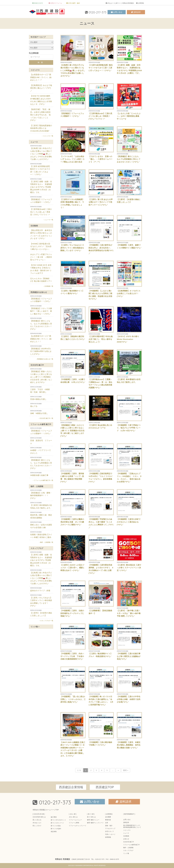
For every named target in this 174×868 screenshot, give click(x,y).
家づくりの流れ (56, 826)
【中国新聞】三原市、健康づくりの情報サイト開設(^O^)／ (129, 232)
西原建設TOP (105, 787)
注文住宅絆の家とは (39, 817)
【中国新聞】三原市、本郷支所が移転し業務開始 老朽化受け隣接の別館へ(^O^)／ (129, 730)
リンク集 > (35, 627)
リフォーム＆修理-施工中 (41, 424)
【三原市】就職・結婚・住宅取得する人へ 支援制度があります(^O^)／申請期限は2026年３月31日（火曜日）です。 (129, 55)
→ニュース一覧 (48, 220)
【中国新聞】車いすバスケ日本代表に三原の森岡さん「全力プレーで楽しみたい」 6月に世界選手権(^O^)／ (101, 686)
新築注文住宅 (38, 3)
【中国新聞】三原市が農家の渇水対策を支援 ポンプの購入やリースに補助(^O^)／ (73, 507)
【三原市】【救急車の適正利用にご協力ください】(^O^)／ (73, 323)
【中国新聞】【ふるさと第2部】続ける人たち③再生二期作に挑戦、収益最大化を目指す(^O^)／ (101, 280)
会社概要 (108, 817)
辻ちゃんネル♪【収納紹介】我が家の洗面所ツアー (41, 280)
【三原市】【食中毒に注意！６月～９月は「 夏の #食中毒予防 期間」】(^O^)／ (129, 599)
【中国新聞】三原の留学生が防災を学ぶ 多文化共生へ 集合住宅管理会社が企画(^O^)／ (101, 235)
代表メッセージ (110, 834)
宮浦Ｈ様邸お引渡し (41, 398)
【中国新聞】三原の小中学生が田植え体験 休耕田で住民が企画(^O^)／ (129, 685)
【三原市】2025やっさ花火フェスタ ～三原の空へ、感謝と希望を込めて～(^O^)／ (73, 553)
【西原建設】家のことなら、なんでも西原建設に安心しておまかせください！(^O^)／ (129, 145)
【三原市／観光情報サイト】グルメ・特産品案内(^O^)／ (101, 640)
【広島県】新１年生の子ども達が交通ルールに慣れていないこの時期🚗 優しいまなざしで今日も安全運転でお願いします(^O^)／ (73, 56)
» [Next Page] (118, 770)
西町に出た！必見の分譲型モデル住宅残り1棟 (41, 525)
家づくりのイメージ (57, 823)
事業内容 (108, 820)
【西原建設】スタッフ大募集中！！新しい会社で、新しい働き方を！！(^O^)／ (41, 310)
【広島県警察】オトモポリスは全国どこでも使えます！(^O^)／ (129, 279)
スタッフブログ (37, 548)
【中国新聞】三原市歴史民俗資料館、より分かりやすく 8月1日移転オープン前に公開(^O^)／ (101, 554)
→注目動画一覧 (48, 286)
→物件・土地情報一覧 (46, 542)
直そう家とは (91, 817)
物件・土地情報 (37, 486)
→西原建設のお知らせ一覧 (44, 359)
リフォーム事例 (74, 823)
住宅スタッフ (109, 831)
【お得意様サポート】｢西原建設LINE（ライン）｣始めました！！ (41, 338)
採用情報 (108, 837)
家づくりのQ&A (56, 829)
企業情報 (141, 3)
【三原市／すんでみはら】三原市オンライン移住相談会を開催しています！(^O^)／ (73, 233)
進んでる (41, 405)
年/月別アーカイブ (38, 37)
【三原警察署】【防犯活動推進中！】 (101, 597)
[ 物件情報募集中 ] (129, 814)
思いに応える (37, 820)
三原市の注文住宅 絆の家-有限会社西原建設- (47, 12)
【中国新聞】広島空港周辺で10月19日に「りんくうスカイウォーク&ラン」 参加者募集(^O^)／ (101, 463)
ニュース (34, 142)
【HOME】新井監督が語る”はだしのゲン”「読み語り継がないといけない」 (41, 246)
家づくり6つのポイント (58, 820)
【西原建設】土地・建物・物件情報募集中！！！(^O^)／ (41, 494)
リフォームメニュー (75, 820)
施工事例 (54, 817)
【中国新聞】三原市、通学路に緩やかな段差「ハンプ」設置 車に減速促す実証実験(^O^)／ (73, 463)
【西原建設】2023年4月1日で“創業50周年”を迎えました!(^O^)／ (41, 350)
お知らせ (126, 839)
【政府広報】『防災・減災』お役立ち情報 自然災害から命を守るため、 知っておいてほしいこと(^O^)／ (40, 115)
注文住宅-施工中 (37, 365)
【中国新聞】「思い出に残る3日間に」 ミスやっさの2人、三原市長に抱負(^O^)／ (73, 685)
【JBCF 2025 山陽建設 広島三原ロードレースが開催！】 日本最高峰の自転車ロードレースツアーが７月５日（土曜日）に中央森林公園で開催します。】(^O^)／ (73, 734)
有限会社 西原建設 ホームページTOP (46, 810)
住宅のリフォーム (56, 3)
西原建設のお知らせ (39, 292)
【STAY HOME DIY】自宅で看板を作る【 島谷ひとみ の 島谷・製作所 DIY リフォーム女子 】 (41, 269)
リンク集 (126, 853)
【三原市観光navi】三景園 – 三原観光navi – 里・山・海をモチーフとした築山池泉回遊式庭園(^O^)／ (101, 369)
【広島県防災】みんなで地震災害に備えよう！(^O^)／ (41, 88)
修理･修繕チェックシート (95, 823)
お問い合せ (118, 12)
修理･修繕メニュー (93, 820)
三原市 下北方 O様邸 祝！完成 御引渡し (41, 390)
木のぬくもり (37, 823)
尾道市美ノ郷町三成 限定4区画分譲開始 (41, 515)
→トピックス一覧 (47, 136)
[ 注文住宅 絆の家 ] (39, 814)
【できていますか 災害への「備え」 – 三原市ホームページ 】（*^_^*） (101, 145)
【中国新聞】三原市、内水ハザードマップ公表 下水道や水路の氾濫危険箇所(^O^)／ (73, 642)
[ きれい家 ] (73, 814)
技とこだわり (37, 826)
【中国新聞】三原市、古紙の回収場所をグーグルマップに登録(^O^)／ (73, 599)
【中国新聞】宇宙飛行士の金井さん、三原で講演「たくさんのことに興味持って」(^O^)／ (101, 509)
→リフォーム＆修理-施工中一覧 (43, 480)
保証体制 (54, 832)
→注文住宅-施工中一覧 (46, 418)
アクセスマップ (110, 829)
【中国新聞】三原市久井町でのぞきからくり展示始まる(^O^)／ (129, 507)
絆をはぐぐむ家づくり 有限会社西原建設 (121, 3)
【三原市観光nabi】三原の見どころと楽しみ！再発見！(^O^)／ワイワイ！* (101, 102)
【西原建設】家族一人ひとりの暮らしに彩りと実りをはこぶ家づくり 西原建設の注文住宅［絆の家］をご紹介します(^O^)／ (73, 416)
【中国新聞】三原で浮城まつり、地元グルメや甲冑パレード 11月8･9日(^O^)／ (129, 413)
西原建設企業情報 (71, 787)
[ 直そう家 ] (91, 814)
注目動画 (34, 226)
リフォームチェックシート (78, 826)
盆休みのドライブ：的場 (41, 589)
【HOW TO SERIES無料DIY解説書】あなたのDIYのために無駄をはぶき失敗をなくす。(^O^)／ (41, 100)
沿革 (107, 823)
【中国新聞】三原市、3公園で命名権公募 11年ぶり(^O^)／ (73, 366)
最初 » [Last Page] (126, 770)
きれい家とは (73, 817)
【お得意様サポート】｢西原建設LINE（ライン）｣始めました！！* (41, 77)
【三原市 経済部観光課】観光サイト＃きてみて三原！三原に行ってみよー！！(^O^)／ (101, 53)
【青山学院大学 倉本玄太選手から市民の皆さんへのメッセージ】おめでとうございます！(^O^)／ (41, 234)
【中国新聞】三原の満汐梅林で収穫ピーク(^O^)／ (101, 729)
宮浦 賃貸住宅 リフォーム (41, 441)
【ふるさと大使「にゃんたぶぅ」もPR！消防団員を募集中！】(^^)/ (129, 102)
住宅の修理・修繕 (74, 3)
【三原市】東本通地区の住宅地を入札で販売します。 (129, 366)
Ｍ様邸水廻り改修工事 (41, 474)
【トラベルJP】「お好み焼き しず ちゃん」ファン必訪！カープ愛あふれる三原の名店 (73, 145)
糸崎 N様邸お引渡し (41, 412)
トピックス (35, 70)
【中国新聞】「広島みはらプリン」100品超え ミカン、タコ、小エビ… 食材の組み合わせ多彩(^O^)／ (129, 463)
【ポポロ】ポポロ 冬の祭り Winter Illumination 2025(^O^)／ (129, 325)
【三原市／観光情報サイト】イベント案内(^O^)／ (73, 278)
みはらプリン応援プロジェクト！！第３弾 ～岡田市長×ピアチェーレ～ (41, 257)
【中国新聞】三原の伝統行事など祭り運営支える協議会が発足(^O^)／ (129, 642)
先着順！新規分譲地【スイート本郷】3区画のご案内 (41, 535)
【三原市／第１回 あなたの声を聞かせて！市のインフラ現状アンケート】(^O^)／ (101, 188)
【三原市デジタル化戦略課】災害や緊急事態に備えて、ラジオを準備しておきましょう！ (73, 189)
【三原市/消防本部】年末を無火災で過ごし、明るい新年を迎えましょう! (101, 325)
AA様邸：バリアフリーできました (41, 451)
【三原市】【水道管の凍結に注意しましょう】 (129, 186)
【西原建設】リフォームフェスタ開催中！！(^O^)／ (73, 100)
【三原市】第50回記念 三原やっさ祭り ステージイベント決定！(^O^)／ (129, 553)
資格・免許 (109, 826)
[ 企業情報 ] (109, 814)
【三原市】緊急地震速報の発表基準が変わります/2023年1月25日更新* (41, 128)
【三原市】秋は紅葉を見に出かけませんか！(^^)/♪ (101, 412)
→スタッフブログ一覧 (46, 621)
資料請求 (137, 12)
